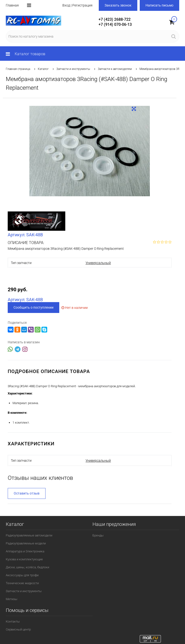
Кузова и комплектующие (24, 559)
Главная (12, 5)
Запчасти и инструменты (73, 69)
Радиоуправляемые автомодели (29, 535)
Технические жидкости (22, 583)
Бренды (98, 535)
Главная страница (18, 69)
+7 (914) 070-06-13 (115, 24)
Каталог (43, 69)
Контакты (13, 621)
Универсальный (98, 263)
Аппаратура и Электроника (25, 551)
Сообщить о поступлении (33, 307)
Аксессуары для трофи (22, 575)
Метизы (12, 599)
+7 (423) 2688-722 (115, 19)
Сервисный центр (18, 629)
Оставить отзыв (27, 493)
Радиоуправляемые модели (26, 543)
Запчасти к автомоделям (115, 69)
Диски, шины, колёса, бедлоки (27, 567)
